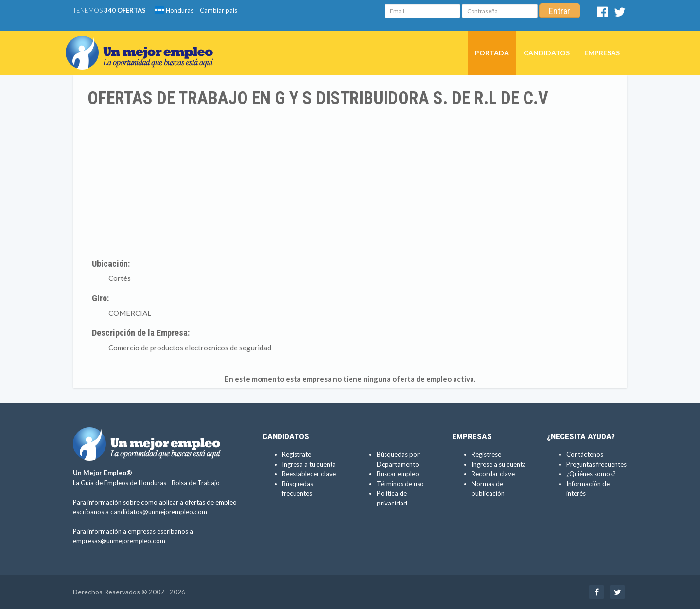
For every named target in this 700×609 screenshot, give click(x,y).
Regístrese (486, 454)
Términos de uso (400, 484)
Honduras (174, 10)
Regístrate (297, 454)
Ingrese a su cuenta (499, 464)
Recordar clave (493, 474)
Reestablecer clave (309, 474)
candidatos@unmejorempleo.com (159, 512)
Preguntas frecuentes (596, 464)
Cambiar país (219, 10)
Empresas (602, 53)
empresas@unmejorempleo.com (119, 541)
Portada (492, 53)
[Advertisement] (350, 181)
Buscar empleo (398, 474)
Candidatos (547, 53)
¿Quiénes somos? (591, 474)
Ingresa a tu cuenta (309, 464)
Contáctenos (585, 454)
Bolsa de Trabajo (196, 483)
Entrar (560, 11)
